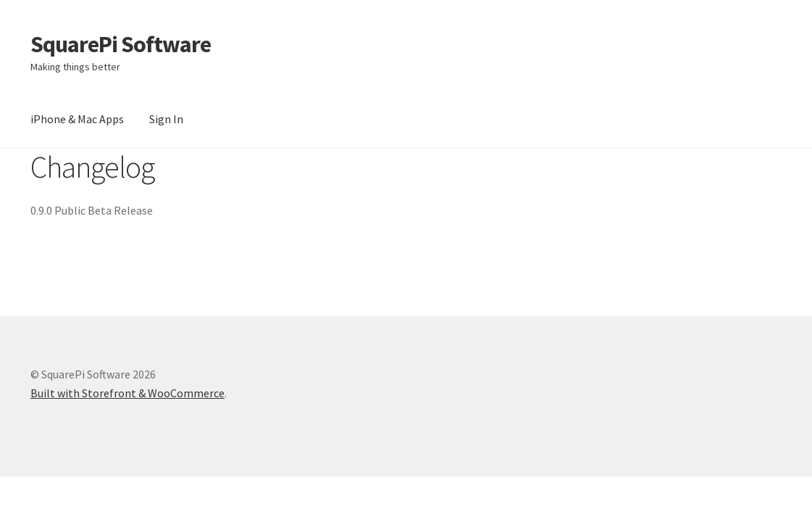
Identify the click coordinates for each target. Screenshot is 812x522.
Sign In (166, 119)
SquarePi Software (121, 44)
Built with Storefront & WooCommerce (127, 393)
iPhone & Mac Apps (77, 119)
